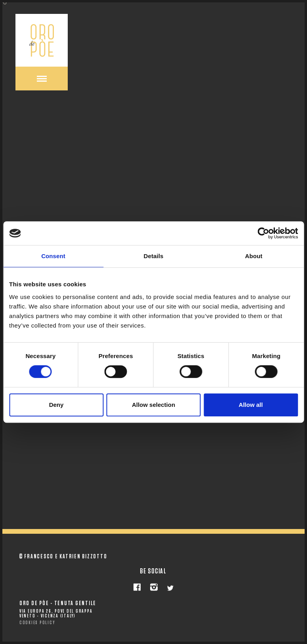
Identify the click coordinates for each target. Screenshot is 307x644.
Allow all (251, 405)
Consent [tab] (53, 256)
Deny (56, 405)
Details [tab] (154, 256)
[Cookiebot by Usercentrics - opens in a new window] (263, 233)
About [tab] (254, 256)
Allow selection (153, 405)
